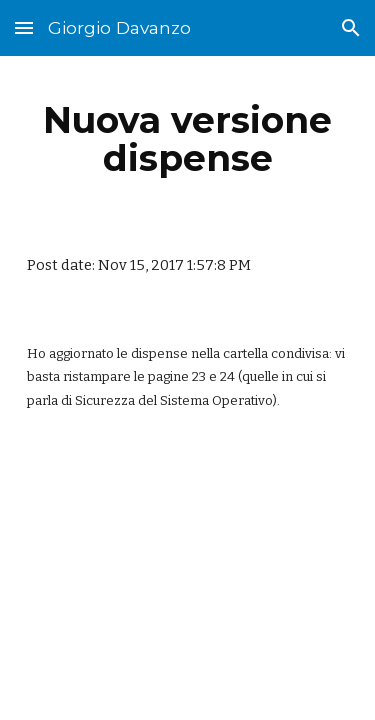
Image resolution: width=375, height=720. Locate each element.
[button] (24, 27)
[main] (188, 139)
